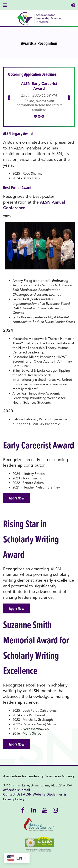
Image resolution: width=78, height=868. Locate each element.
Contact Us (12, 794)
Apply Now (17, 498)
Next (69, 98)
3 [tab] (43, 116)
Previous (9, 98)
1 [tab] (35, 116)
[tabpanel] (39, 97)
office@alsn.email (17, 790)
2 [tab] (39, 116)
